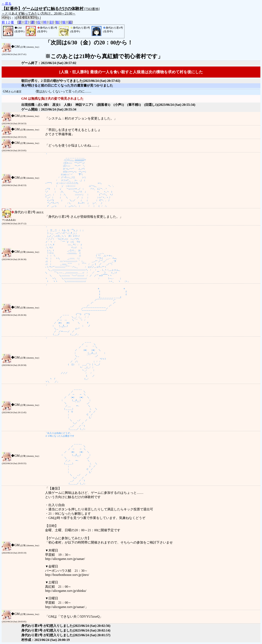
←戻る (7, 4)
